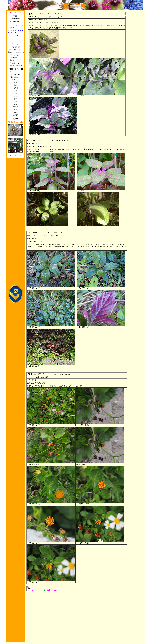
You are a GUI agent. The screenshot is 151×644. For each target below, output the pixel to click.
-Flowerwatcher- (16, 122)
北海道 (16, 88)
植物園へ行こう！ (16, 63)
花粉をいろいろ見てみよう (16, 52)
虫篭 (16, 119)
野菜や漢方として (16, 60)
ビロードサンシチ (34, 140)
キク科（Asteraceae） (52, 590)
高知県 (16, 115)
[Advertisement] (15, 249)
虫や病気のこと (16, 57)
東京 (16, 91)
